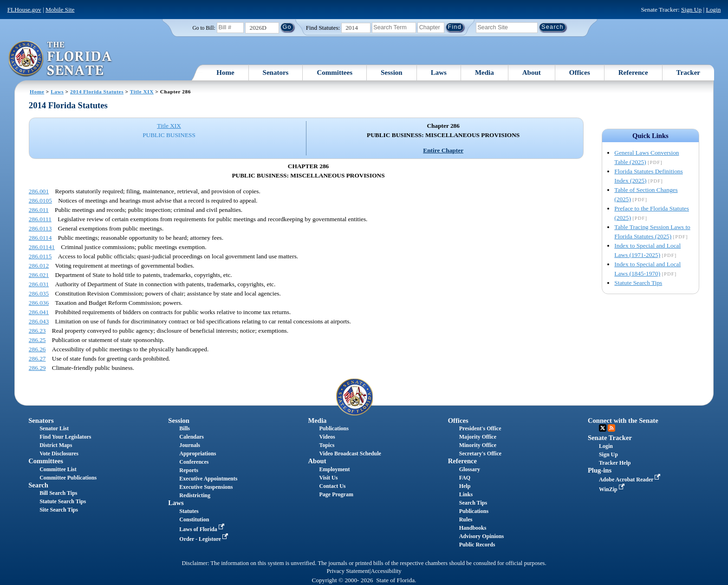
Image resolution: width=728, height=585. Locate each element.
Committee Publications (68, 478)
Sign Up (691, 10)
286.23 (37, 331)
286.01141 (42, 247)
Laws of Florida (202, 529)
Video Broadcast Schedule (350, 454)
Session (392, 72)
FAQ (465, 478)
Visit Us (329, 478)
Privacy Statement (348, 571)
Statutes (189, 511)
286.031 (39, 284)
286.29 (37, 368)
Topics (327, 445)
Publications (334, 428)
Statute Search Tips (638, 283)
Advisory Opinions (481, 536)
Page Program (336, 494)
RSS (611, 428)
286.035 (39, 293)
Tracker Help (615, 463)
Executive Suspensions (206, 487)
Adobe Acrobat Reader (631, 480)
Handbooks (473, 528)
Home (225, 72)
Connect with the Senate (623, 421)
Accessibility (386, 571)
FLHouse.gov (24, 10)
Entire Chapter (443, 150)
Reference (633, 72)
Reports (189, 470)
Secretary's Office (480, 454)
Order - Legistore (205, 539)
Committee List (58, 469)
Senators (276, 72)
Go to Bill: (204, 28)
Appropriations (198, 454)
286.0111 (40, 219)
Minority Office (478, 445)
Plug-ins (600, 470)
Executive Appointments (208, 479)
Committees (335, 72)
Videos (327, 437)
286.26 (37, 349)
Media (484, 72)
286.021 (39, 275)
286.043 (39, 321)
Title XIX (142, 92)
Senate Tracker (610, 438)
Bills (185, 428)
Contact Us (333, 486)
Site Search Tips (59, 510)
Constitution (194, 519)
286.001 (39, 191)
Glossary (470, 469)
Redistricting (195, 495)
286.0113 (40, 228)
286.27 (37, 358)
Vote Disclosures (59, 454)
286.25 (37, 340)
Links (466, 494)
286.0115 (40, 256)
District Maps (56, 445)
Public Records (477, 545)
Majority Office (478, 437)
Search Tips (473, 503)
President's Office (480, 428)
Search (38, 485)
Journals (190, 445)
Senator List (54, 428)
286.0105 (40, 200)
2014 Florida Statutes (97, 92)
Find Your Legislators (65, 437)
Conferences (194, 462)
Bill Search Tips (58, 493)
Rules (466, 519)
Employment (335, 469)
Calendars (192, 437)
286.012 (39, 266)
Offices (580, 72)
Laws (439, 72)
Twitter (603, 428)
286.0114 (40, 238)
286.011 (39, 210)
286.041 (39, 312)
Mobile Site (60, 10)
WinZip (613, 489)
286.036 (39, 303)
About (532, 72)
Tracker (688, 72)
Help (465, 486)
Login (713, 10)
